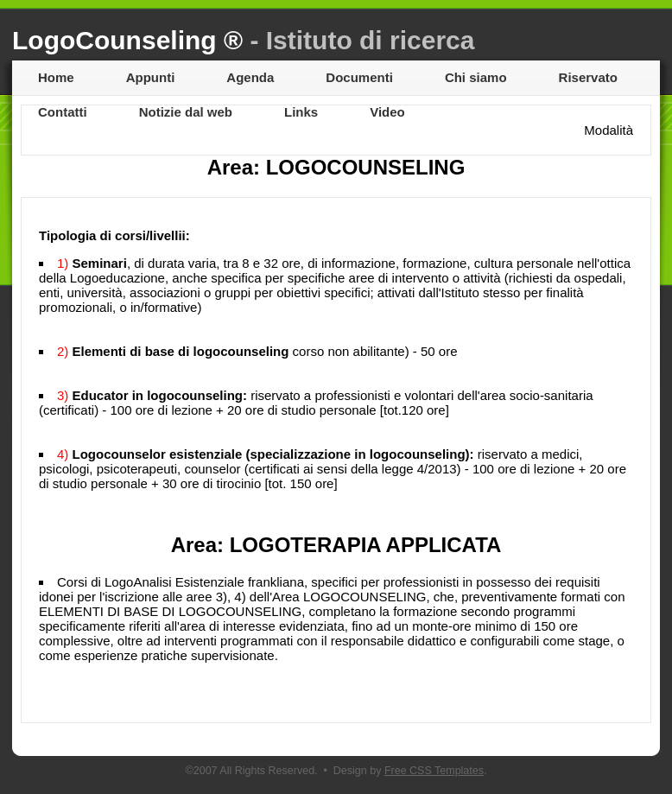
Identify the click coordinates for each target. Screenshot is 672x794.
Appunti (151, 77)
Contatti (63, 112)
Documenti (359, 77)
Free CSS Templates (434, 771)
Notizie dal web (186, 112)
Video (387, 112)
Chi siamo (476, 77)
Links (301, 112)
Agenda (250, 77)
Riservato (588, 77)
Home (56, 77)
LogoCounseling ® (243, 40)
